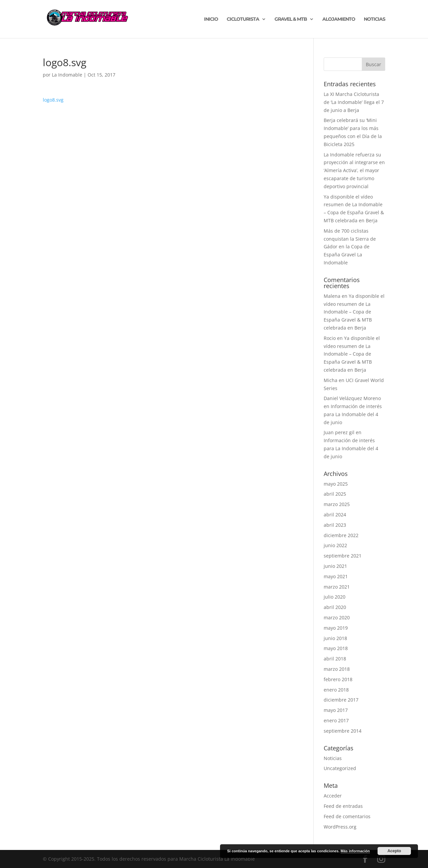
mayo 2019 (336, 628)
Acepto (394, 851)
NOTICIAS (374, 19)
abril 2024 (335, 515)
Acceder (333, 796)
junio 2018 (335, 638)
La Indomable (67, 75)
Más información (355, 851)
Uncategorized (340, 768)
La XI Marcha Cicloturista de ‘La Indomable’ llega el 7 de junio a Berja (354, 102)
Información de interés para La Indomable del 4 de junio (353, 414)
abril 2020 (335, 607)
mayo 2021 (336, 576)
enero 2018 (336, 690)
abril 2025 (335, 494)
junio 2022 (335, 545)
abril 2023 (335, 525)
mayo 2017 (336, 710)
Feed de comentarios (347, 816)
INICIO (211, 19)
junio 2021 (335, 566)
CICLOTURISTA (243, 19)
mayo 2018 (336, 648)
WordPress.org (340, 827)
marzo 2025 (337, 504)
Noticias (333, 758)
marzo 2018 (337, 669)
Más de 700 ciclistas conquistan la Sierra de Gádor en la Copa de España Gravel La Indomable (350, 247)
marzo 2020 (337, 617)
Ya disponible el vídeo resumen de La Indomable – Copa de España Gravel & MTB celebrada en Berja (354, 312)
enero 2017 (336, 720)
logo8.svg (53, 100)
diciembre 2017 (341, 700)
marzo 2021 (337, 587)
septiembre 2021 (343, 556)
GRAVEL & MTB (291, 19)
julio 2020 (335, 597)
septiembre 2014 (343, 731)
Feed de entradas (343, 806)
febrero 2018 (338, 679)
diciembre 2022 (341, 535)
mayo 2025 (336, 484)
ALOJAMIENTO (339, 19)
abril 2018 (335, 659)
